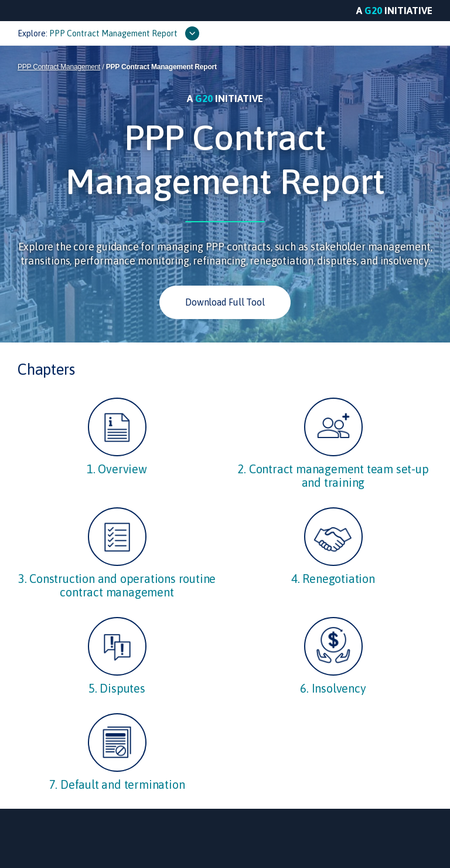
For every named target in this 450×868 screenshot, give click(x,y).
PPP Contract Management (59, 67)
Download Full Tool (225, 302)
